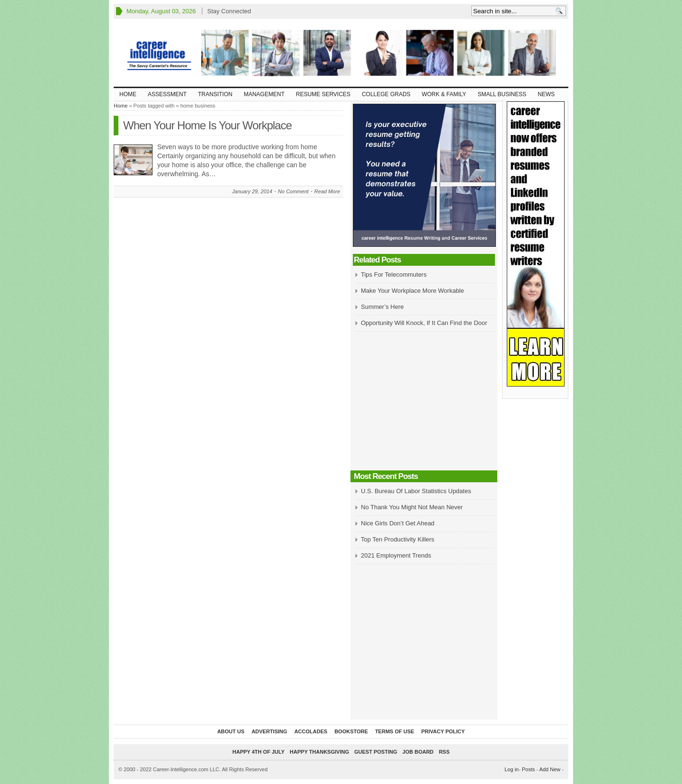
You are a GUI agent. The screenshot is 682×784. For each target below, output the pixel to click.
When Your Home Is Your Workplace (207, 125)
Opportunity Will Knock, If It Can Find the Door (424, 323)
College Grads (386, 94)
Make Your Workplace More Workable (413, 291)
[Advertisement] (424, 402)
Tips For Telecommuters (394, 275)
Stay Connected (229, 11)
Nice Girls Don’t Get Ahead (398, 523)
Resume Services (323, 94)
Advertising (269, 731)
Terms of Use (395, 731)
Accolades (311, 731)
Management (264, 94)
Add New (550, 769)
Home (128, 94)
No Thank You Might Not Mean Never (412, 507)
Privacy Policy (443, 731)
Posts (529, 769)
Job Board (418, 752)
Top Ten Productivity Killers (398, 539)
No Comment (293, 191)
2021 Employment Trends (396, 555)
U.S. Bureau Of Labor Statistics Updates (416, 491)
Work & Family (444, 94)
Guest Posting (376, 752)
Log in (511, 769)
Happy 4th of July (259, 752)
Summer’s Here (382, 307)
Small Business (502, 94)
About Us (231, 731)
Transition (215, 94)
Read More (327, 191)
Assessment (167, 94)
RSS (444, 752)
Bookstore (351, 731)
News (546, 94)
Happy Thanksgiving (319, 752)
